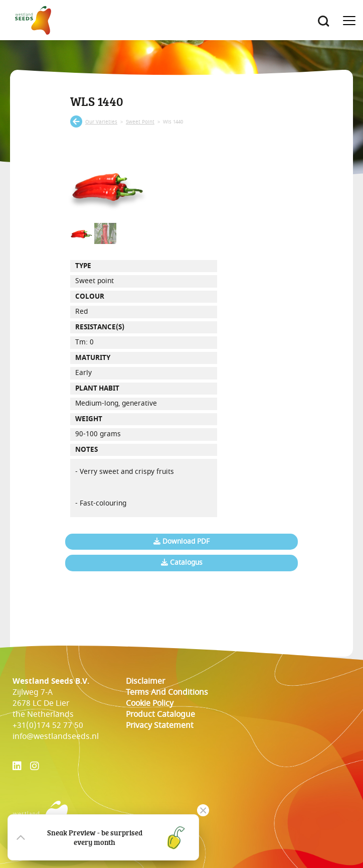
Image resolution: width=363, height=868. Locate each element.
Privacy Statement (160, 725)
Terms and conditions (167, 692)
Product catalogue (160, 714)
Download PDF (181, 542)
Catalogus (182, 563)
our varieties (101, 122)
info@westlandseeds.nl (56, 736)
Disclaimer (145, 681)
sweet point (140, 122)
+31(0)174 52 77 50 (48, 725)
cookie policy (150, 703)
